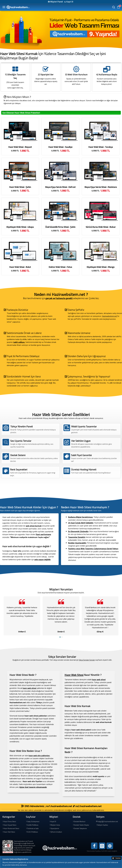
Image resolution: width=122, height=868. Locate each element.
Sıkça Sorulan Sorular (87, 660)
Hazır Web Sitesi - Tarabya (101, 147)
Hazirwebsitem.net (109, 316)
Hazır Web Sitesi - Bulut (20, 267)
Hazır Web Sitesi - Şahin (20, 187)
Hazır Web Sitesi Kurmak (19, 54)
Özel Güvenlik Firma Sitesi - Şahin (60, 227)
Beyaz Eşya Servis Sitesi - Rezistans (101, 187)
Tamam (118, 858)
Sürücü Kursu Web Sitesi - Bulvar (101, 227)
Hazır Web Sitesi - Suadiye (60, 147)
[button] (60, 637)
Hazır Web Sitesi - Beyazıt (20, 147)
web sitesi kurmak (34, 526)
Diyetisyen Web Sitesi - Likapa (20, 227)
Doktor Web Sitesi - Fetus (60, 267)
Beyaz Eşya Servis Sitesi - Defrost (60, 187)
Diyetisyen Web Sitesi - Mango (101, 267)
